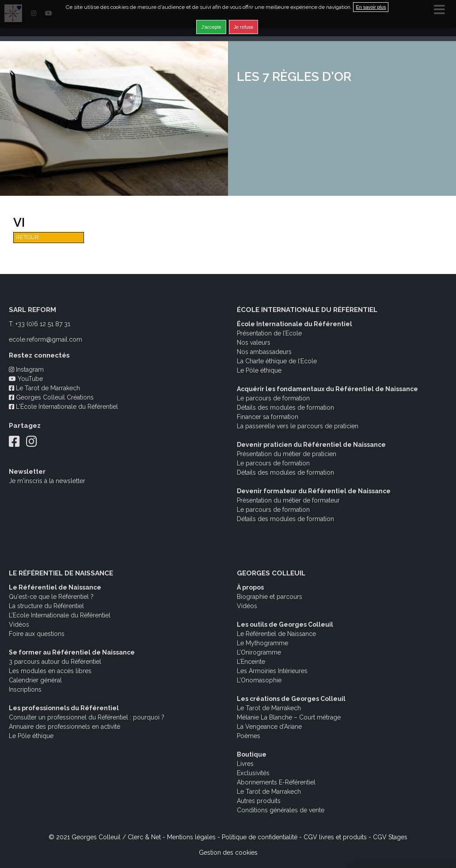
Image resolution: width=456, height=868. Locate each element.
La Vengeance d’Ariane (269, 727)
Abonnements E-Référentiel (276, 782)
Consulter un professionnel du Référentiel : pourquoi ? (87, 717)
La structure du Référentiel (46, 606)
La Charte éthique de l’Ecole (277, 361)
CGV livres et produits (335, 837)
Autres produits (259, 801)
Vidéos (19, 624)
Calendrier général (35, 680)
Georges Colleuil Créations (51, 397)
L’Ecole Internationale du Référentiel (60, 615)
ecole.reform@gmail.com (46, 339)
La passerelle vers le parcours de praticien (298, 426)
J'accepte (211, 27)
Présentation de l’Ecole (269, 333)
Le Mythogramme (262, 643)
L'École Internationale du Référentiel (63, 407)
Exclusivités (253, 773)
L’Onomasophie (259, 680)
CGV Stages (390, 837)
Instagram (26, 369)
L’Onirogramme (259, 652)
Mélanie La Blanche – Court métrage (289, 717)
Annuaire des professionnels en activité (65, 727)
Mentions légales (191, 837)
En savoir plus (371, 7)
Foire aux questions (37, 634)
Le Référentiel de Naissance (276, 634)
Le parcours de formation (273, 398)
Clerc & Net (144, 837)
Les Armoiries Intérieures (272, 671)
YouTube (26, 379)
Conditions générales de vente (281, 810)
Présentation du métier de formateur (288, 500)
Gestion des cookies (228, 853)
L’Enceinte (251, 662)
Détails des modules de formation (285, 407)
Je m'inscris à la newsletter (47, 481)
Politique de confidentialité (260, 837)
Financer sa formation (268, 417)
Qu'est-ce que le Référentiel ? (51, 597)
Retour (27, 237)
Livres (245, 764)
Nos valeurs (254, 343)
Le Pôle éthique (259, 370)
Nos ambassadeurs (264, 352)
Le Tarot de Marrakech (44, 388)
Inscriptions (25, 689)
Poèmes (249, 736)
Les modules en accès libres (50, 671)
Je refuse (243, 27)
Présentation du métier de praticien (287, 454)
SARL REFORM (32, 310)
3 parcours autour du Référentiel (55, 662)
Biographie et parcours (270, 597)
